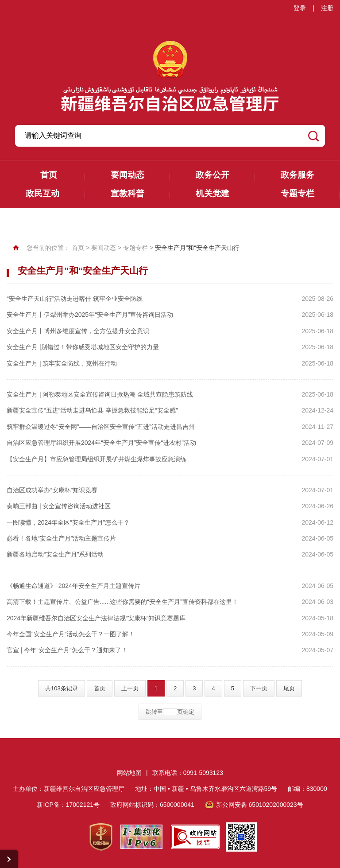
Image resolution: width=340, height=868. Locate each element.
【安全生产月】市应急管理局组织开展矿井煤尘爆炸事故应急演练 (97, 459)
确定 (189, 712)
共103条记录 (62, 688)
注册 (327, 8)
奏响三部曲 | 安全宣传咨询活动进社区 (59, 506)
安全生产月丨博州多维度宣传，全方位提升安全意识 (78, 331)
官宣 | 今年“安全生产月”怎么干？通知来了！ (67, 650)
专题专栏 (297, 193)
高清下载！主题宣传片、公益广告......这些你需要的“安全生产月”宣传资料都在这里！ (122, 602)
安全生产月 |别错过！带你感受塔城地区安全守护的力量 (83, 347)
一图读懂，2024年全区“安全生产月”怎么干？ (68, 522)
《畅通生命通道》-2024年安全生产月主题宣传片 (73, 586)
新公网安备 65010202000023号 (260, 805)
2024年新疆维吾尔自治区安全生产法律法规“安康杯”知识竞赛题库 (96, 618)
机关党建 (212, 193)
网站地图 (129, 773)
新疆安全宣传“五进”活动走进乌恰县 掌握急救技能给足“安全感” (92, 410)
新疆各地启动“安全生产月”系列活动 (55, 554)
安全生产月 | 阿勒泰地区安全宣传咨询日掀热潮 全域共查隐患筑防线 (100, 394)
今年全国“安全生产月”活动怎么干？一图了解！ (71, 634)
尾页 (289, 688)
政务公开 (212, 175)
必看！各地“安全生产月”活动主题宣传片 (61, 538)
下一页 (259, 688)
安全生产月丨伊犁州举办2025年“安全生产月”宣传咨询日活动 (90, 315)
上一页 (130, 688)
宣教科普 (127, 193)
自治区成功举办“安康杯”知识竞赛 (52, 490)
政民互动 (42, 193)
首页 (49, 175)
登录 (300, 8)
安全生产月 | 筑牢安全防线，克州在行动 (62, 363)
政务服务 (297, 175)
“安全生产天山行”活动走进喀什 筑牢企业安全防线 (75, 299)
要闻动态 (127, 175)
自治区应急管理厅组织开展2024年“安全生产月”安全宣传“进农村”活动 (101, 443)
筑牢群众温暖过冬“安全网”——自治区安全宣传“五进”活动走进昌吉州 (101, 427)
